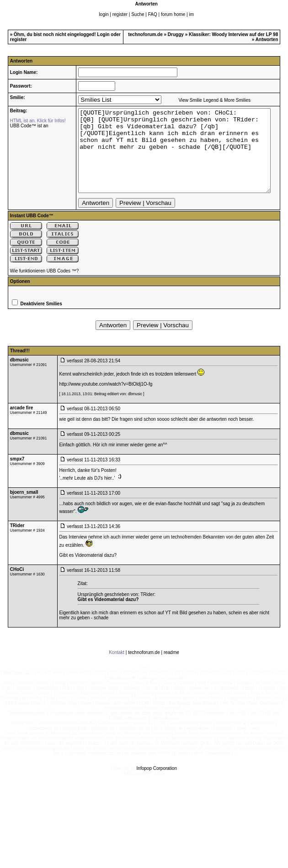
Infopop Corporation (157, 785)
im (191, 14)
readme (171, 669)
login (104, 14)
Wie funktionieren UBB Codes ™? (45, 287)
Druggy (176, 34)
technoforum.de (145, 34)
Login (103, 34)
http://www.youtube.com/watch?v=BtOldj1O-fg (106, 400)
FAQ (153, 14)
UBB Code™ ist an (26, 126)
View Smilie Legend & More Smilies (203, 100)
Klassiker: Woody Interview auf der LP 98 (233, 34)
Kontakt (117, 669)
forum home (173, 14)
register (120, 14)
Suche (138, 14)
